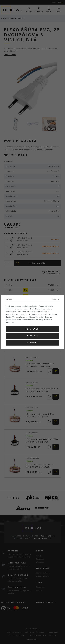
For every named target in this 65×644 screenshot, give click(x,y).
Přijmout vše (32, 329)
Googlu (28, 314)
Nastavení (32, 336)
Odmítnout (32, 343)
